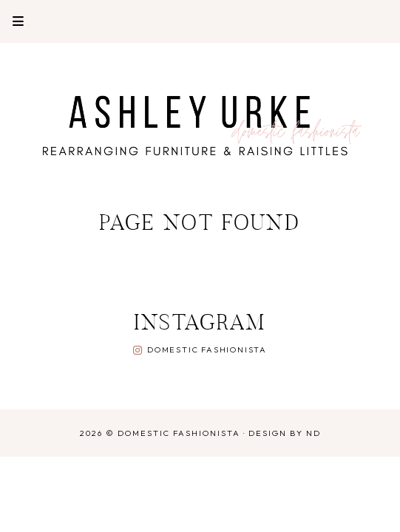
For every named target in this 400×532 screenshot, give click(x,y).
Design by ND (285, 433)
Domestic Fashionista (207, 349)
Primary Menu (12, 21)
